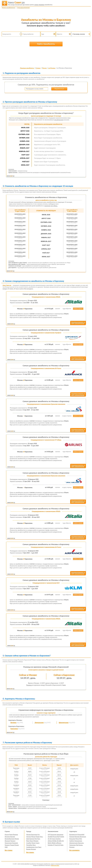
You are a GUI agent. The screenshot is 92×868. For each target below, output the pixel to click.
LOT (49, 835)
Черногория (8, 843)
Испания (7, 837)
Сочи (36, 847)
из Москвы (52, 68)
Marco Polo (79, 839)
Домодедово (39, 723)
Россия (44, 68)
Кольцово (72, 839)
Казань (81, 845)
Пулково (72, 837)
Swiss (62, 845)
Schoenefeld (81, 835)
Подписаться (59, 89)
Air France (53, 839)
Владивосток (73, 835)
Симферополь (31, 847)
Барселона (14, 729)
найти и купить (78, 309)
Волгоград (83, 837)
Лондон (29, 837)
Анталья (33, 849)
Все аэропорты (74, 850)
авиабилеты (30, 3)
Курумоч (72, 847)
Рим (36, 839)
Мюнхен (36, 841)
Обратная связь (55, 865)
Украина (7, 845)
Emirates (50, 845)
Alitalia (53, 843)
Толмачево (73, 845)
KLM (58, 837)
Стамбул (29, 843)
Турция (12, 845)
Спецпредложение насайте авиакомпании (78, 323)
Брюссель (81, 843)
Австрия (13, 837)
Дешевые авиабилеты (27, 68)
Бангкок (32, 839)
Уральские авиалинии (57, 835)
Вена (34, 845)
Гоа (39, 835)
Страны (38, 68)
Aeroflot (50, 837)
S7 (54, 845)
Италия (17, 845)
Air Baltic (59, 841)
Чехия (11, 835)
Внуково (13, 723)
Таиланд (13, 841)
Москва (29, 835)
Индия (17, 839)
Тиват (40, 847)
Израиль (15, 835)
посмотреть (20, 214)
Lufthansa (58, 843)
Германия (15, 843)
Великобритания (10, 839)
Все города (30, 852)
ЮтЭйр (54, 841)
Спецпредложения (23, 8)
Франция (7, 841)
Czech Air (57, 845)
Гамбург (72, 841)
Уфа (77, 845)
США (6, 847)
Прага (31, 841)
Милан (33, 837)
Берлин (29, 849)
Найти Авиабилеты (46, 44)
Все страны (9, 850)
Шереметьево (64, 723)
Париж (38, 837)
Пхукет (34, 843)
